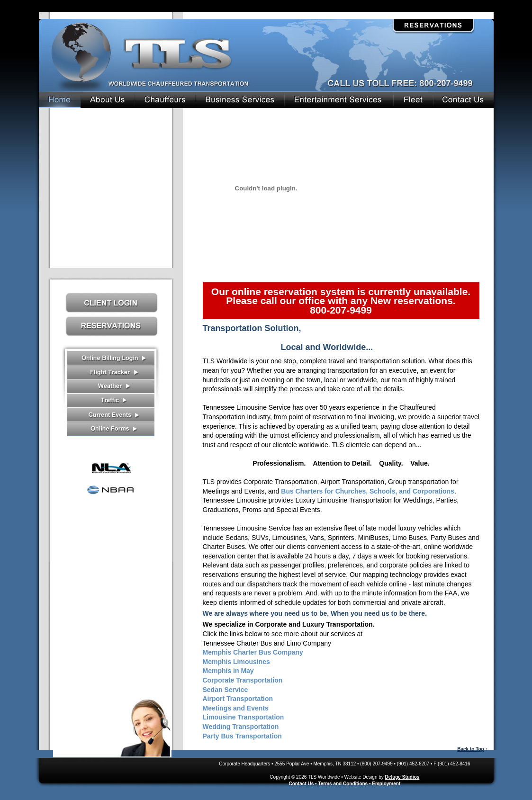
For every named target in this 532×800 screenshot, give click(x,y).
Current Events (111, 415)
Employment (386, 784)
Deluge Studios (402, 777)
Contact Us (112, 726)
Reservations (433, 26)
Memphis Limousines (236, 662)
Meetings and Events (236, 708)
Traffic (111, 401)
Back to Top (470, 749)
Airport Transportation (238, 699)
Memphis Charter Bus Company (253, 652)
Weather (111, 387)
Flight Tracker (111, 372)
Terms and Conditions (343, 784)
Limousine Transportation (243, 717)
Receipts (111, 358)
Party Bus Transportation (242, 736)
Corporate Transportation (243, 680)
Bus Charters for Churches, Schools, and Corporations (368, 491)
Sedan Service (225, 690)
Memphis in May (228, 671)
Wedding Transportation (241, 727)
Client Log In (112, 303)
